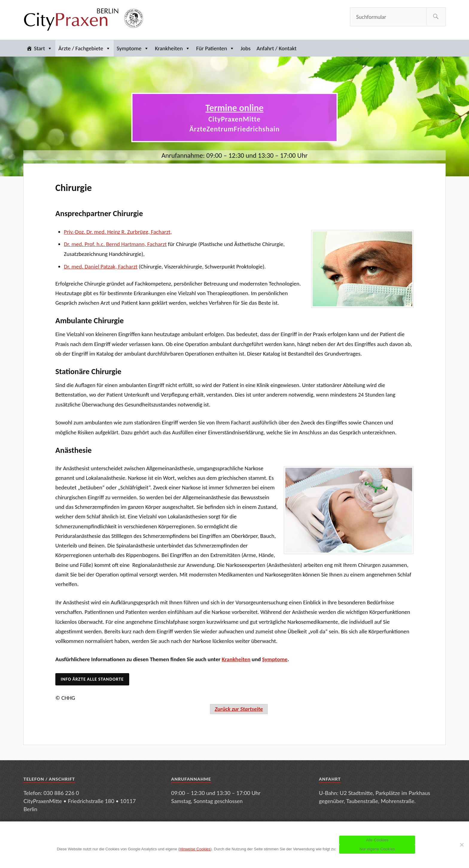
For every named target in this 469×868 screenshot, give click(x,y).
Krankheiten (173, 48)
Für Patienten (215, 48)
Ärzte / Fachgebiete (84, 48)
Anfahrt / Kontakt (277, 48)
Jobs (245, 48)
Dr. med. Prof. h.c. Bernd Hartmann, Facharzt (115, 244)
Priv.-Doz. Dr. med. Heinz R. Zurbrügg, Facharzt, (118, 232)
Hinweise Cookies (195, 849)
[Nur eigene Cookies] (462, 845)
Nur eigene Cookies (377, 849)
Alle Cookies (377, 840)
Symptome (133, 48)
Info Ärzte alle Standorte (92, 679)
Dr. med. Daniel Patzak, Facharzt (101, 267)
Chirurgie (74, 188)
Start (43, 48)
